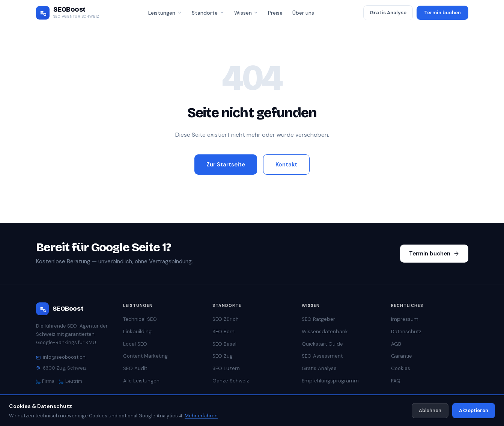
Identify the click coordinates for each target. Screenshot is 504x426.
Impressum (405, 319)
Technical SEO (140, 319)
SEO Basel (224, 344)
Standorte (208, 13)
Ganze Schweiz (231, 381)
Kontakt (286, 165)
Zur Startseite (226, 165)
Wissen (246, 13)
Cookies (401, 368)
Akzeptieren (474, 410)
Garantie (402, 356)
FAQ (396, 381)
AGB (396, 344)
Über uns (303, 13)
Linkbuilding (137, 332)
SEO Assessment (322, 356)
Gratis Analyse (388, 13)
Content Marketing (145, 356)
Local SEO (135, 344)
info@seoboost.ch (61, 357)
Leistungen (165, 13)
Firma (45, 381)
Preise (275, 13)
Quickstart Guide (322, 344)
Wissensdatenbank (325, 332)
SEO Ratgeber (318, 319)
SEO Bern (223, 332)
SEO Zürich (226, 319)
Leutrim (71, 381)
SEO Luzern (226, 368)
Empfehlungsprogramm (330, 381)
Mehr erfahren (201, 416)
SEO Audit (135, 368)
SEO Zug (223, 356)
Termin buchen (442, 13)
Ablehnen (430, 410)
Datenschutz (406, 332)
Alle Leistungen (141, 381)
